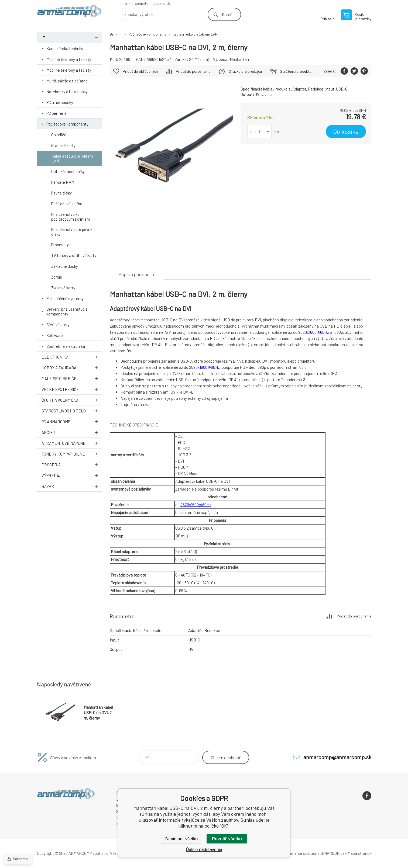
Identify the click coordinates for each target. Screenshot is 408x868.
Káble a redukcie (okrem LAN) (72, 158)
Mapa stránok (359, 853)
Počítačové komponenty (67, 124)
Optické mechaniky (68, 171)
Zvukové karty (63, 288)
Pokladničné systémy (65, 298)
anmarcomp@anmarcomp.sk (148, 4)
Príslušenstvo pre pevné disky (72, 232)
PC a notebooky (60, 102)
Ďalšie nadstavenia (204, 850)
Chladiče (59, 135)
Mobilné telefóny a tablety (69, 59)
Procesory (60, 245)
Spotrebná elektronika (66, 346)
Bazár (72, 486)
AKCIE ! (72, 432)
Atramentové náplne (72, 443)
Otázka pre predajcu (245, 71)
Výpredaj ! (72, 475)
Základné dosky (65, 266)
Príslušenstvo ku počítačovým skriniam (71, 217)
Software (55, 335)
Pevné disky (61, 193)
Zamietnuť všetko (181, 839)
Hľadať (226, 14)
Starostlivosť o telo (72, 411)
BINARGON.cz (332, 853)
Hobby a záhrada (72, 368)
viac (268, 94)
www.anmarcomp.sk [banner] (69, 13)
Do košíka (346, 131)
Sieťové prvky (58, 325)
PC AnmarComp (72, 421)
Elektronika (72, 357)
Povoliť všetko (227, 839)
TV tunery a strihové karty (74, 255)
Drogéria (72, 465)
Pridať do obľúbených (140, 71)
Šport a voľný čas (72, 400)
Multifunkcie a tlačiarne (67, 81)
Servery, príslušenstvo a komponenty (67, 311)
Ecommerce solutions (300, 853)
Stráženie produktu (296, 71)
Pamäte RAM (63, 182)
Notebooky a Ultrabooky (67, 92)
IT (72, 38)
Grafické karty (63, 145)
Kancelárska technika (65, 48)
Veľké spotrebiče (72, 389)
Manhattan (239, 59)
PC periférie (56, 113)
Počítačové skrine (67, 204)
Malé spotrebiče (72, 378)
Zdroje (57, 277)
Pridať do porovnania (193, 71)
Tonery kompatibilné (72, 454)
